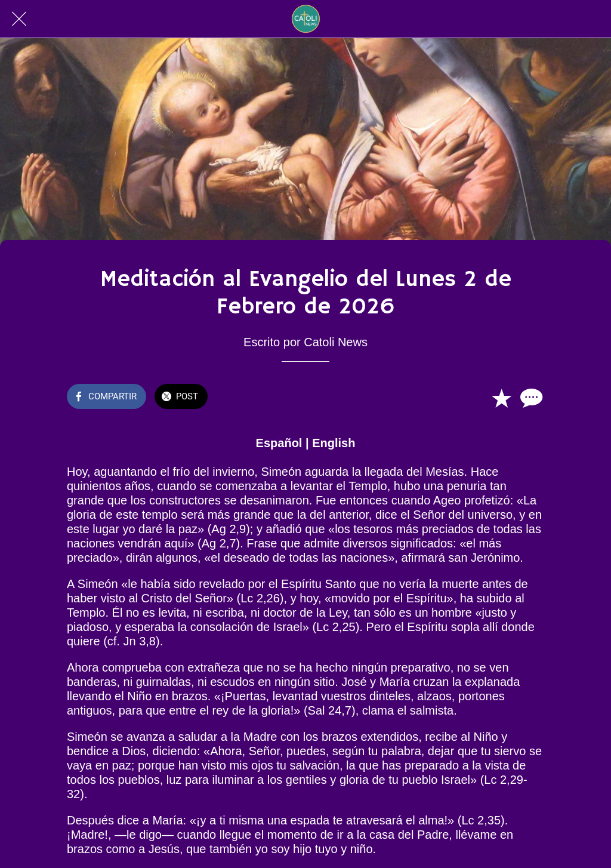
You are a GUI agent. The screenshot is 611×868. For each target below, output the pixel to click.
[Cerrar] (19, 19)
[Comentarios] (530, 398)
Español (279, 443)
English (334, 443)
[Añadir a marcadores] (501, 398)
